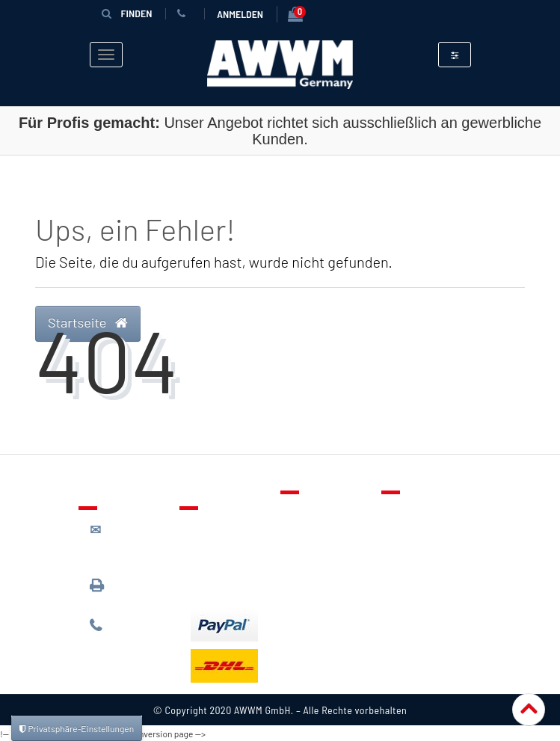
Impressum (420, 598)
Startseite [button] (88, 322)
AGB (403, 555)
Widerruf (415, 576)
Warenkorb (319, 555)
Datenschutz (424, 533)
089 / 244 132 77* (127, 632)
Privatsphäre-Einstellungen (77, 728)
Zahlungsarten (227, 563)
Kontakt (311, 511)
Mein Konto (319, 576)
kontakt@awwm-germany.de (131, 543)
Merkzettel (318, 533)
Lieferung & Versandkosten (228, 534)
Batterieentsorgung (240, 585)
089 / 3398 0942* (118, 591)
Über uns (415, 511)
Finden (127, 13)
